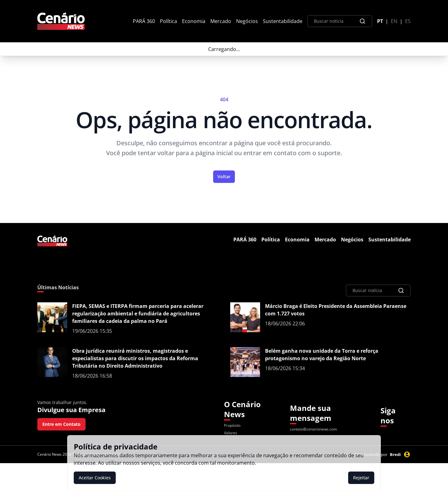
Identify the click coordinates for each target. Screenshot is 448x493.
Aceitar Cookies (95, 478)
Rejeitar (361, 478)
